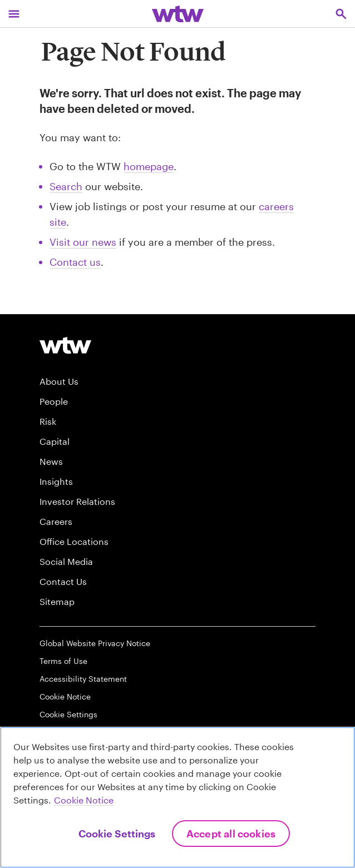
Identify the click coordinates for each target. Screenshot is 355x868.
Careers (56, 521)
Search (66, 186)
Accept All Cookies (231, 834)
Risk (48, 421)
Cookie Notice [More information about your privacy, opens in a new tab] (84, 800)
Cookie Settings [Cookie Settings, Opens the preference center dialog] (117, 834)
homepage (149, 166)
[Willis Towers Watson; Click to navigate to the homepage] (178, 14)
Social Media (66, 561)
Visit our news (83, 242)
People (54, 401)
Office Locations (74, 541)
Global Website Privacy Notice (95, 643)
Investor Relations (77, 501)
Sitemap (57, 601)
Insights (56, 481)
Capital (55, 441)
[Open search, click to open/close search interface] (341, 14)
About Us (59, 381)
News (51, 461)
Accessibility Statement (83, 679)
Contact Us (63, 581)
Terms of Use (63, 661)
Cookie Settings (68, 714)
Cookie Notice (65, 696)
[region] (177, 797)
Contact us (75, 262)
